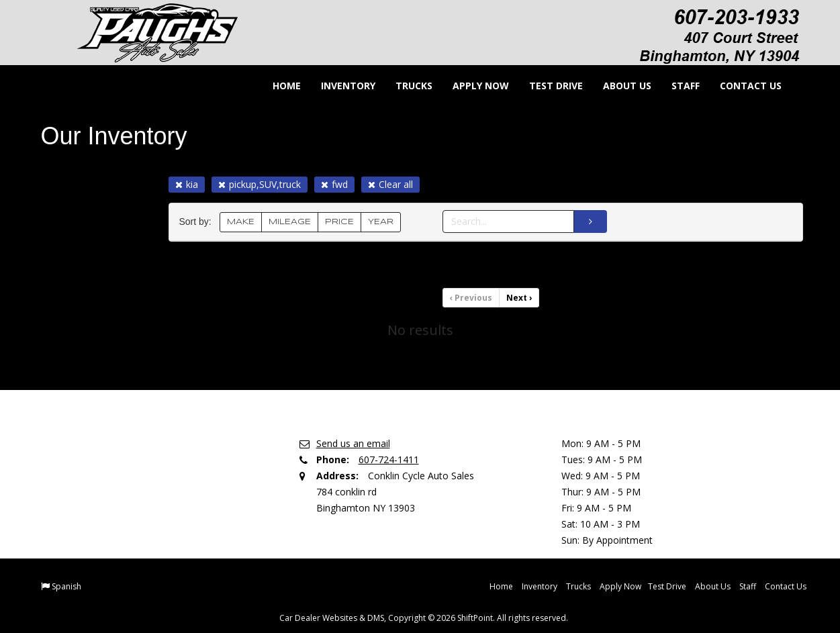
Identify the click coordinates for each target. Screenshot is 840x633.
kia (187, 184)
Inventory (339, 86)
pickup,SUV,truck (260, 184)
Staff (677, 86)
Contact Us (742, 86)
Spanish (66, 586)
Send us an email (353, 443)
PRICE (339, 222)
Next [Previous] (519, 298)
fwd (334, 184)
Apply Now (472, 86)
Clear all (390, 184)
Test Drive (547, 86)
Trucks (405, 86)
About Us (618, 86)
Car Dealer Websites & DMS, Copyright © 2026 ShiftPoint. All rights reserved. (424, 618)
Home (278, 86)
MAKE (241, 222)
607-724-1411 (389, 459)
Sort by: (198, 222)
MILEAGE (290, 222)
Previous (471, 298)
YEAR (381, 222)
